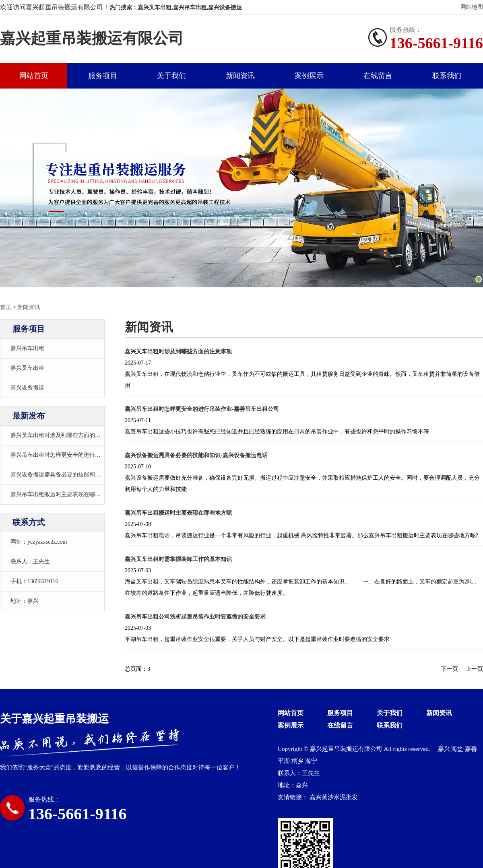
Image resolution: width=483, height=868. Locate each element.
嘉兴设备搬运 (27, 388)
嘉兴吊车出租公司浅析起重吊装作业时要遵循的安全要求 (195, 617)
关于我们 (171, 76)
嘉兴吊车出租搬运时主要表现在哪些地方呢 (64, 494)
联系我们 (447, 76)
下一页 (450, 669)
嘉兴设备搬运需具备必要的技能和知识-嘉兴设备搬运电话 (82, 475)
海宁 (311, 761)
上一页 (475, 669)
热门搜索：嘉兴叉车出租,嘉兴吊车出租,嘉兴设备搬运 (176, 7)
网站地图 (472, 7)
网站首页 (34, 76)
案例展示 (309, 76)
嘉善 (471, 749)
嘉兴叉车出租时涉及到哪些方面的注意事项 (64, 435)
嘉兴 (445, 749)
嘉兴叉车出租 (27, 368)
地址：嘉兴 (25, 601)
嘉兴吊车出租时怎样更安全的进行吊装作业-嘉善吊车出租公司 (88, 455)
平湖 (285, 761)
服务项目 (103, 76)
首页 (6, 307)
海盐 (458, 749)
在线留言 (378, 76)
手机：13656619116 (34, 581)
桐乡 (298, 761)
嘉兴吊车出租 (27, 348)
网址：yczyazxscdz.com (39, 542)
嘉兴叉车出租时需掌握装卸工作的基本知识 (178, 559)
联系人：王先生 (30, 562)
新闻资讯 (240, 76)
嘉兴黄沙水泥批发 (334, 797)
